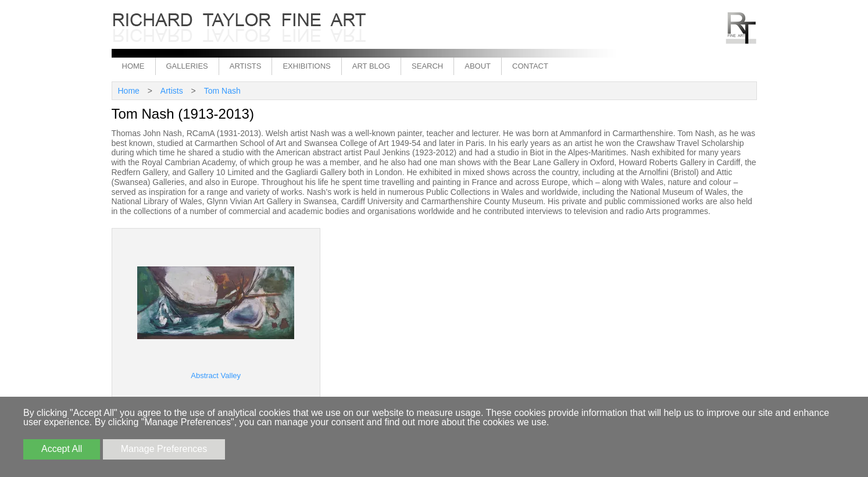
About (478, 66)
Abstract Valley (216, 375)
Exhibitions (306, 66)
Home (133, 66)
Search (427, 66)
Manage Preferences (164, 449)
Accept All (62, 449)
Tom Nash (222, 91)
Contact (530, 66)
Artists (246, 66)
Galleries (187, 66)
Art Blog (371, 66)
